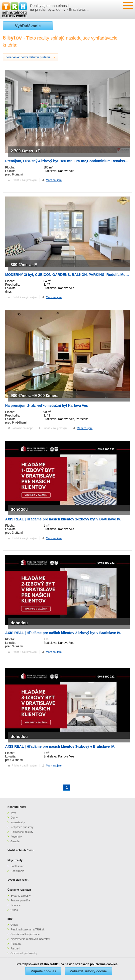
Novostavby (18, 822)
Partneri (15, 948)
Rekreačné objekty (22, 832)
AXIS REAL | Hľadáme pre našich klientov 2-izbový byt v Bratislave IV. (63, 633)
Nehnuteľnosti (17, 807)
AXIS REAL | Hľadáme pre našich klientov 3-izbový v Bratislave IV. (60, 746)
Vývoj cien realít (18, 880)
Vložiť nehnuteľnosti (21, 850)
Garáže (15, 841)
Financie (16, 905)
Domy (14, 818)
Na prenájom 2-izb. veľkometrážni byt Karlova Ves (47, 406)
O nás (14, 910)
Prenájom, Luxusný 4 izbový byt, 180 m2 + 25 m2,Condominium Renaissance (69, 161)
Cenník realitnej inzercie (25, 934)
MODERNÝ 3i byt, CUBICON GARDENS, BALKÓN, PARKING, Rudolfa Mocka (68, 275)
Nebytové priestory (22, 827)
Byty (13, 813)
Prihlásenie (17, 866)
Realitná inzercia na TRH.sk (27, 929)
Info (10, 919)
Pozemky (16, 837)
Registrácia (17, 871)
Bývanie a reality (21, 896)
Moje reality (15, 860)
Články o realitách (19, 890)
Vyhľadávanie (28, 26)
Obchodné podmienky (24, 953)
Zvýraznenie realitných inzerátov (30, 939)
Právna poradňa (20, 900)
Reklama (16, 944)
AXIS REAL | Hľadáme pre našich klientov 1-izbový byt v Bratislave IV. (63, 519)
